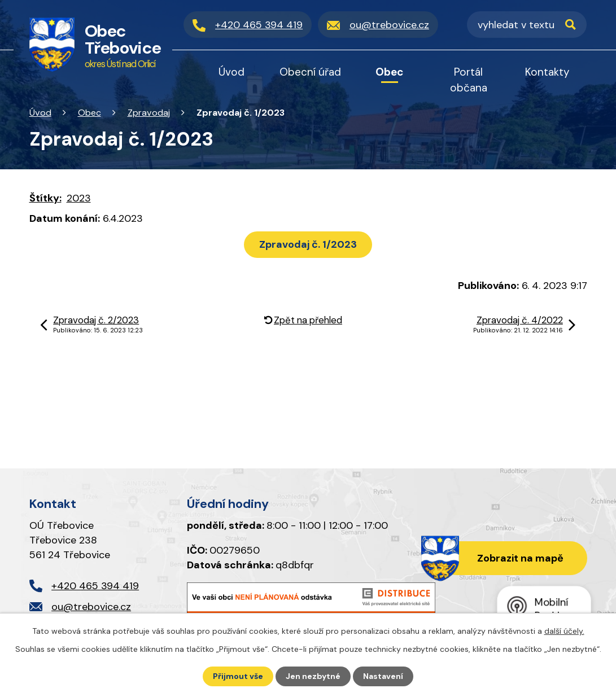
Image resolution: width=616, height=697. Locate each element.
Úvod (40, 113)
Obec (89, 113)
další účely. (564, 631)
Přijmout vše (238, 676)
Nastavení (383, 676)
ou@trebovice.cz (91, 607)
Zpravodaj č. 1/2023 (308, 244)
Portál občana (469, 80)
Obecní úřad (310, 72)
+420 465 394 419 (95, 586)
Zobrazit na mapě (520, 558)
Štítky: (45, 198)
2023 (79, 198)
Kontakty (547, 72)
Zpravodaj (149, 113)
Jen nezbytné (313, 676)
